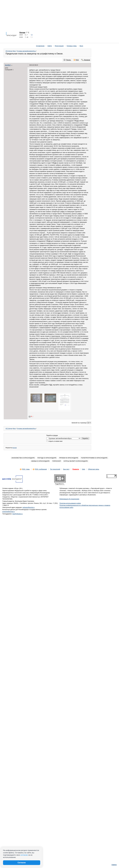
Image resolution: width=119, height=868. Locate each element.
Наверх (114, 865)
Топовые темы (72, 46)
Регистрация (59, 46)
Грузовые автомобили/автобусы (26, 51)
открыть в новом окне (54, 441)
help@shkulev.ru (17, 514)
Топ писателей (55, 469)
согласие (24, 855)
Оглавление (40, 46)
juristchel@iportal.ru (8, 512)
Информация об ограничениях (69, 499)
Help (83, 469)
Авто (14, 51)
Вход (81, 46)
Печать (67, 60)
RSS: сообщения (41, 469)
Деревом (86, 60)
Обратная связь (94, 469)
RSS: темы (26, 469)
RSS (76, 60)
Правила (76, 469)
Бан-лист (66, 469)
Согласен (22, 863)
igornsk (15, 448)
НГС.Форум (9, 51)
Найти (50, 46)
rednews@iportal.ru (28, 507)
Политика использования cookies (70, 503)
